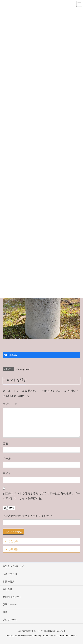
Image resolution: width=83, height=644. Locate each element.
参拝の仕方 (9, 582)
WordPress (23, 636)
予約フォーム (10, 604)
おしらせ (7, 589)
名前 (5, 443)
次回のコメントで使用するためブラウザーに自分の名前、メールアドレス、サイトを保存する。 (41, 496)
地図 (5, 612)
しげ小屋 (13, 541)
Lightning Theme (40, 636)
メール (7, 458)
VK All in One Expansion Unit (64, 636)
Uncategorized (23, 369)
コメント (10, 404)
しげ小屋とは (10, 574)
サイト (7, 474)
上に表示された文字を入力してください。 (29, 516)
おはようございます (13, 566)
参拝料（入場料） (12, 597)
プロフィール (10, 620)
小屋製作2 (14, 549)
